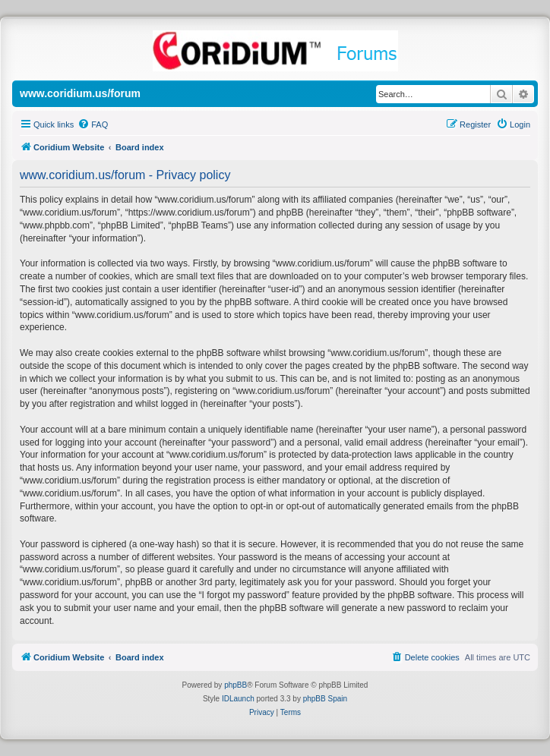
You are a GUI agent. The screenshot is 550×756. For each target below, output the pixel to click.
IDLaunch (238, 699)
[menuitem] (93, 124)
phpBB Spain (325, 699)
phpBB (235, 685)
